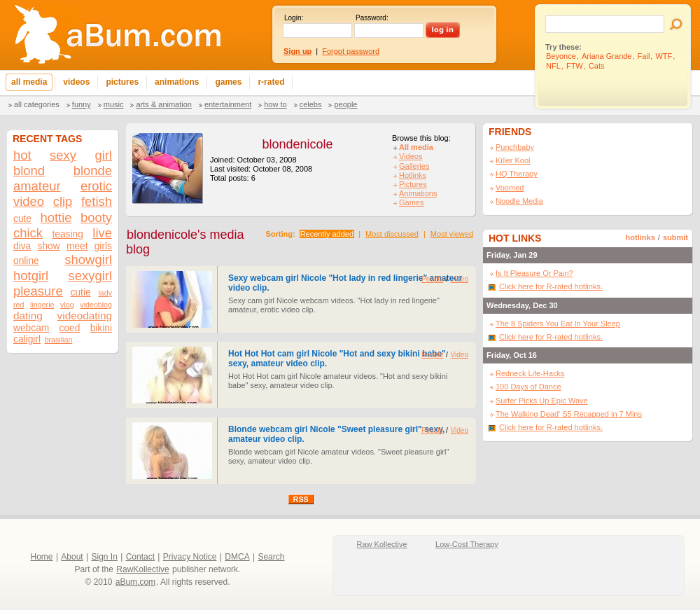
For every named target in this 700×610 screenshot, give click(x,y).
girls (103, 246)
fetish (97, 201)
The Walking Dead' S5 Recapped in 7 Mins (569, 414)
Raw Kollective (382, 544)
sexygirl (91, 276)
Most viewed (452, 234)
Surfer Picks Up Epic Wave (542, 401)
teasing (67, 234)
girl (103, 155)
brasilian (59, 340)
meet (77, 246)
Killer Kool (513, 160)
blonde (93, 171)
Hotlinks (413, 175)
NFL (553, 66)
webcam (31, 328)
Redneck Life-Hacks (530, 373)
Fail (644, 56)
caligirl (27, 339)
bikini (101, 328)
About (72, 557)
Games (411, 202)
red (19, 305)
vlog (67, 305)
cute (22, 219)
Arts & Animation (163, 104)
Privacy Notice (190, 557)
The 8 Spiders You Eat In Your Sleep (558, 324)
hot (22, 155)
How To (275, 104)
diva (22, 246)
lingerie (42, 305)
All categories (37, 104)
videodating (85, 316)
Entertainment (228, 104)
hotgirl (31, 276)
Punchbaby (515, 147)
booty (96, 217)
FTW (575, 66)
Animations (418, 193)
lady (105, 293)
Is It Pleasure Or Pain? (534, 273)
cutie (81, 292)
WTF (664, 56)
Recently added (327, 234)
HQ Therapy (517, 174)
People (345, 104)
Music (114, 104)
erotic (96, 186)
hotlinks (640, 237)
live (102, 233)
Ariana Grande (607, 56)
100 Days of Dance (528, 387)
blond (29, 171)
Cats (597, 66)
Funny (82, 104)
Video (460, 279)
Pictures (413, 184)
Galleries (414, 166)
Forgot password (351, 51)
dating (28, 316)
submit (675, 237)
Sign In (105, 557)
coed (70, 328)
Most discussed (392, 234)
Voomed (510, 188)
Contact (140, 557)
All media (416, 147)
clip (63, 201)
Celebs (311, 104)
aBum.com (135, 582)
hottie (56, 217)
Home (42, 557)
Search (271, 557)
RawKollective (142, 569)
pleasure (38, 291)
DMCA (237, 557)
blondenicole (297, 144)
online (26, 261)
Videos (411, 156)
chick (28, 233)
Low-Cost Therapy (467, 544)
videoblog (96, 305)
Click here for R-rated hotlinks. (551, 286)
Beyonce (561, 56)
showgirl (88, 259)
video (29, 201)
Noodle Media (519, 201)
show (49, 246)
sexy (63, 155)
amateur (37, 186)
